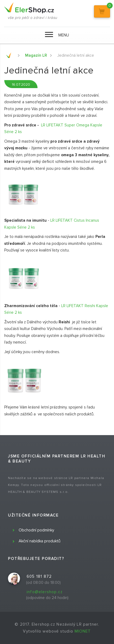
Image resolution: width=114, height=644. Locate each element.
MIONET (83, 631)
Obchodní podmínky (36, 530)
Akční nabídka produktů (40, 541)
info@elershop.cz (45, 592)
